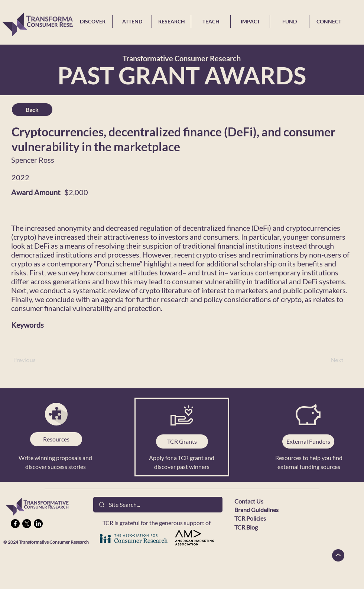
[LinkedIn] (38, 524)
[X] (27, 524)
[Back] (32, 110)
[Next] (325, 360)
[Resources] (56, 439)
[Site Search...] (158, 505)
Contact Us (249, 501)
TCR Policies (250, 518)
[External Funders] (308, 441)
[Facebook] (15, 524)
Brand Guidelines (256, 510)
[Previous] (38, 360)
